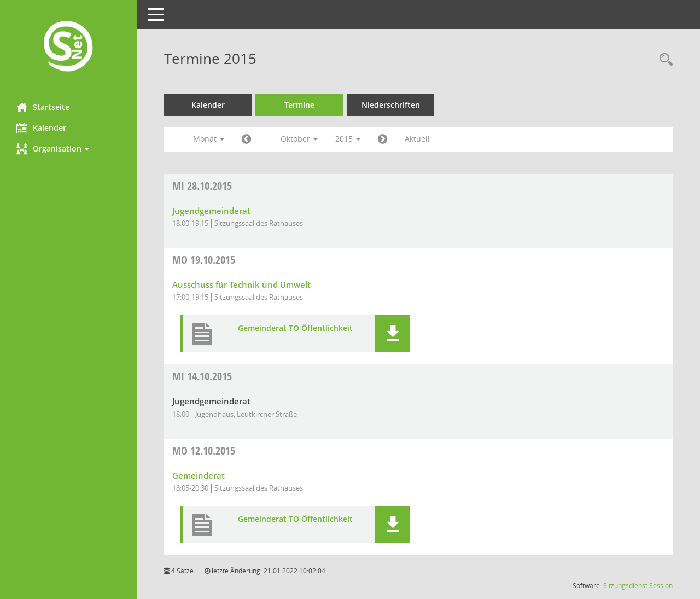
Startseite (43, 107)
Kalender (41, 128)
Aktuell (417, 139)
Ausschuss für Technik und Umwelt (241, 284)
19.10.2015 (204, 260)
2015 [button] (348, 139)
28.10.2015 (202, 186)
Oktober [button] (299, 139)
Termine (299, 105)
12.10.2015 (204, 450)
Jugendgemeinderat (211, 211)
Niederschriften (391, 105)
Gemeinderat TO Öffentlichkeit (295, 328)
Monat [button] (209, 139)
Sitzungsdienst (625, 586)
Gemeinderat (199, 475)
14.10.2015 (202, 376)
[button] (68, 149)
